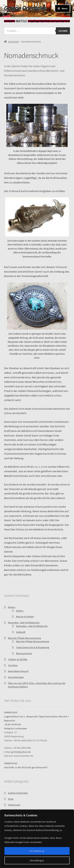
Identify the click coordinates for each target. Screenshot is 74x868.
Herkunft (21, 632)
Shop (11, 799)
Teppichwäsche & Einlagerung (33, 647)
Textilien (13, 665)
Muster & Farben (25, 617)
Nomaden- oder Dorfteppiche (24, 623)
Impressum (14, 805)
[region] (37, 839)
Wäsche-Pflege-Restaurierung (24, 638)
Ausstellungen (16, 677)
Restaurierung (24, 653)
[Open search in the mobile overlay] (37, 31)
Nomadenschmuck (18, 671)
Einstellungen (37, 860)
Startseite (13, 42)
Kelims (12, 607)
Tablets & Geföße (18, 659)
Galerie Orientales (25, 8)
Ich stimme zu (37, 851)
